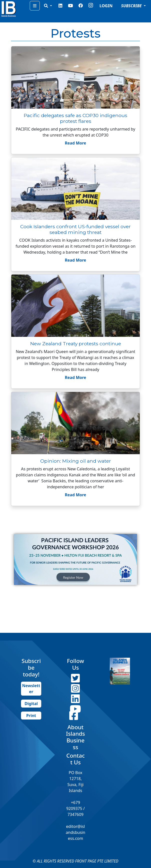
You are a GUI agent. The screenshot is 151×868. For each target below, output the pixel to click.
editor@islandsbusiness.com (75, 832)
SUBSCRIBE (132, 6)
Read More (75, 143)
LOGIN (106, 6)
